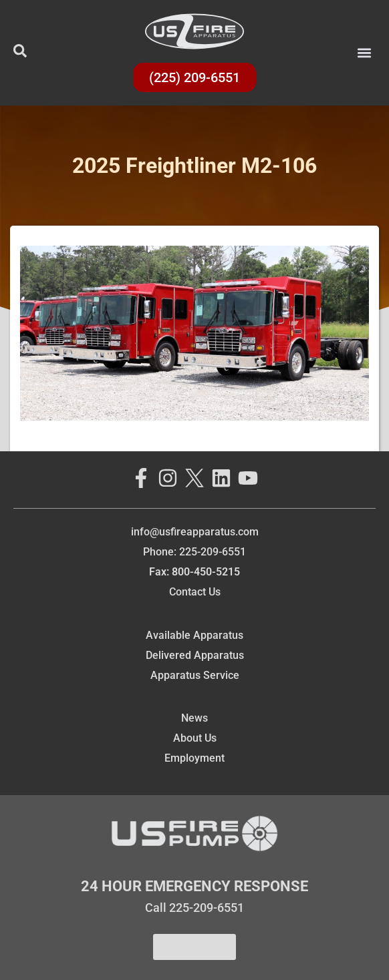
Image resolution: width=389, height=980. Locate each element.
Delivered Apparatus (195, 655)
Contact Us (195, 592)
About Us (195, 738)
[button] (365, 53)
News (194, 718)
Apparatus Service (195, 675)
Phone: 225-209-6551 (194, 552)
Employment (194, 758)
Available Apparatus (194, 635)
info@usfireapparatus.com (195, 532)
